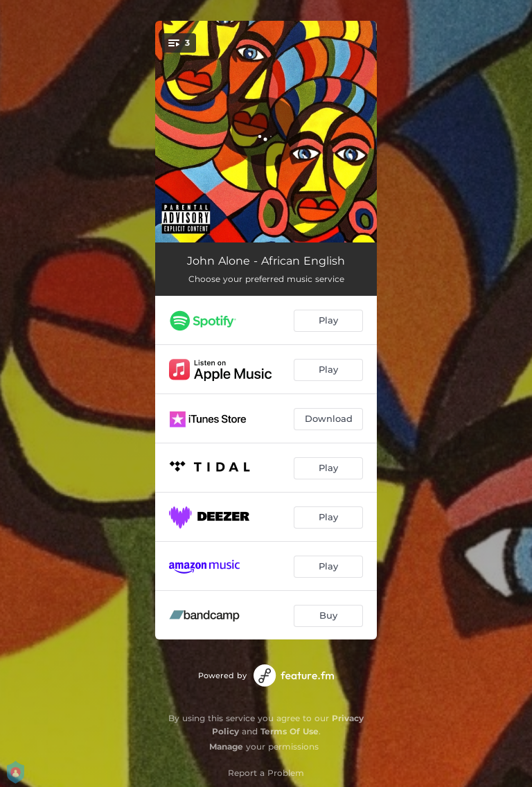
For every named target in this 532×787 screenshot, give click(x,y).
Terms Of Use (290, 731)
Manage (226, 746)
